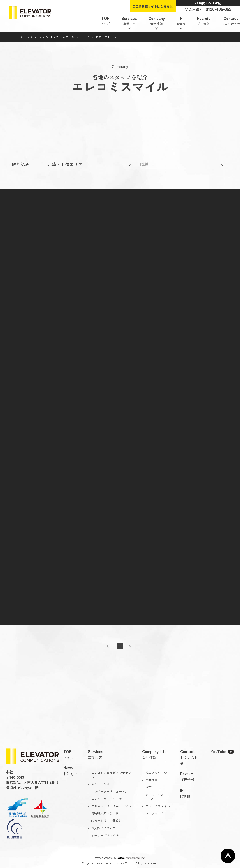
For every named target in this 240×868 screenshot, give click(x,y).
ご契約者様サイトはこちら (151, 6)
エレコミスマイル (62, 37)
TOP (22, 37)
